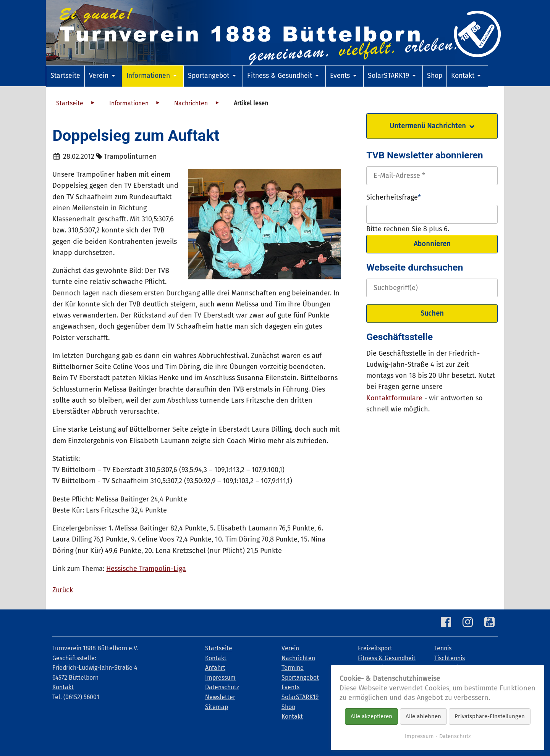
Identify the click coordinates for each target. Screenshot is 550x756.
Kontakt (63, 687)
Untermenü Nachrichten (428, 126)
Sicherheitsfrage (394, 197)
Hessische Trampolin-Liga (146, 569)
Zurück (63, 590)
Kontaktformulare (394, 398)
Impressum (419, 736)
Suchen (432, 313)
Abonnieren (432, 244)
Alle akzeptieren (371, 716)
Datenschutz (455, 736)
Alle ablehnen (423, 716)
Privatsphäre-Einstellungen (490, 716)
